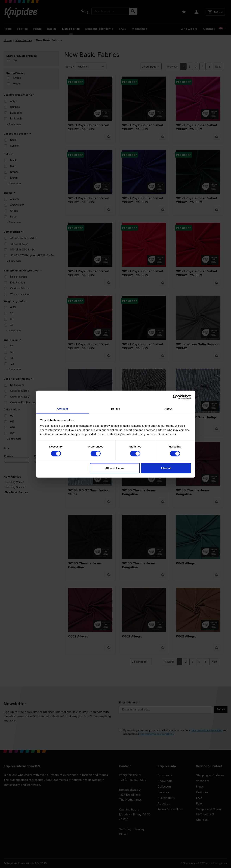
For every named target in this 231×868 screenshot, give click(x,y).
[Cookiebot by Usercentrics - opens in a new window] (175, 397)
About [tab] (168, 409)
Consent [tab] (63, 409)
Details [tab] (116, 409)
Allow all (166, 468)
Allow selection (115, 468)
